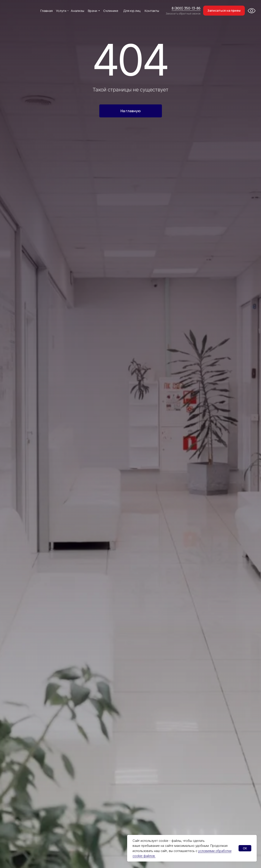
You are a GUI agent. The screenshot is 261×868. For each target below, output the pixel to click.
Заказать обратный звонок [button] (183, 14)
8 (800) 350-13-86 (186, 8)
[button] (224, 11)
